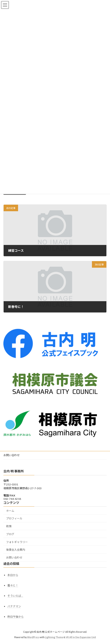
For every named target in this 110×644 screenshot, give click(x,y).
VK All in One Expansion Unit (81, 637)
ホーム (10, 511)
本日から (13, 575)
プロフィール (14, 519)
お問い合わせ (12, 455)
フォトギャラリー (17, 542)
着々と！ (13, 586)
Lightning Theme (54, 637)
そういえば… (15, 596)
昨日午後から (16, 617)
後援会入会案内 (16, 550)
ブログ (10, 534)
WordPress (33, 637)
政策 (9, 526)
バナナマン (14, 606)
